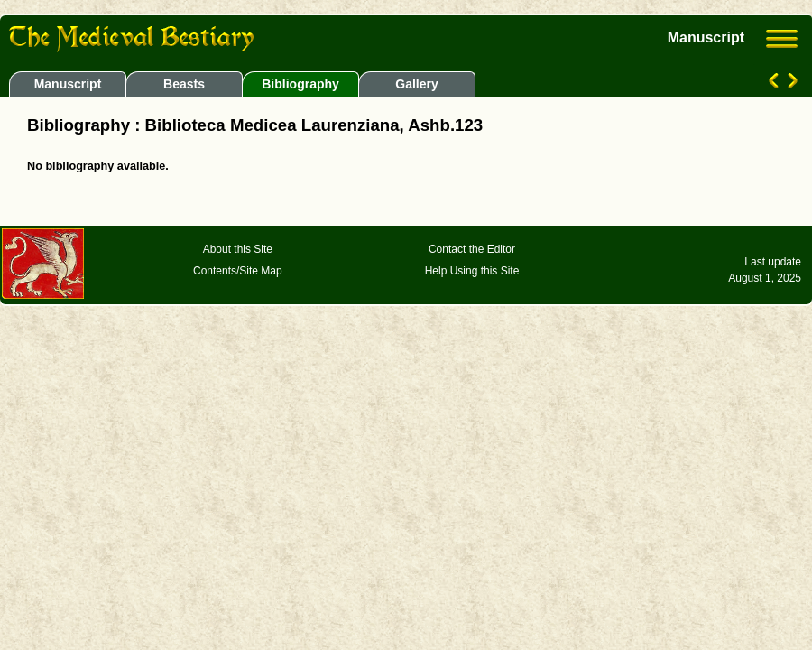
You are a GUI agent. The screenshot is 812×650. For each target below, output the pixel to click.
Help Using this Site (472, 271)
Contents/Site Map (238, 271)
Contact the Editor (472, 249)
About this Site (238, 249)
